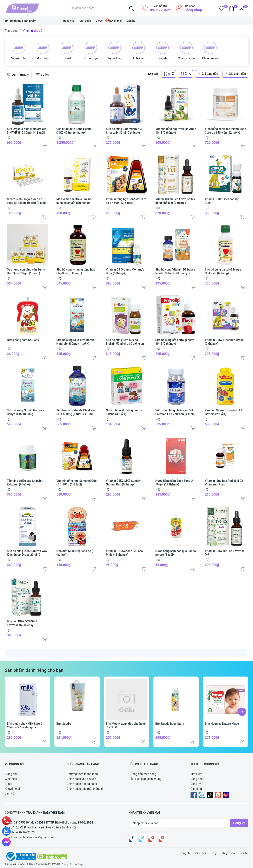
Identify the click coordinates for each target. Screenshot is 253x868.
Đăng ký (196, 782)
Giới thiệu (85, 21)
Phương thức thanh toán (82, 772)
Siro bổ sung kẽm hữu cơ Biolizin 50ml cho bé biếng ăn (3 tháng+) (125, 342)
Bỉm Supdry (64, 722)
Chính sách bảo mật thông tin (86, 787)
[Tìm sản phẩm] (102, 8)
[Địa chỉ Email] (188, 821)
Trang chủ (69, 21)
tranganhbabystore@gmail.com (34, 835)
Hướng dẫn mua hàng (142, 772)
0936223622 (161, 10)
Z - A (186, 72)
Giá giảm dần (235, 72)
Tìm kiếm (197, 772)
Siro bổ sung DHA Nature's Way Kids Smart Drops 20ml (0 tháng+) (27, 553)
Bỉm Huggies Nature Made (222, 722)
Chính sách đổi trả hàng (82, 782)
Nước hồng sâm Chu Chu (23, 338)
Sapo (81, 863)
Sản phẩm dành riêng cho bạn (34, 668)
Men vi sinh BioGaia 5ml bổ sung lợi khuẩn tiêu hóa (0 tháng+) (74, 201)
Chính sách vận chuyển (82, 777)
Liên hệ (131, 21)
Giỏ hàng (196, 787)
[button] (242, 710)
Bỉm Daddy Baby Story (170, 722)
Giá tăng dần (208, 72)
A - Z (169, 72)
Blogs (99, 21)
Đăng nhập (193, 10)
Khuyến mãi (115, 21)
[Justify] (132, 8)
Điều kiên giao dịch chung (145, 777)
